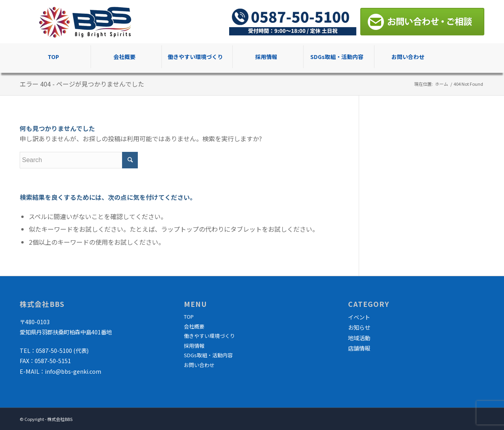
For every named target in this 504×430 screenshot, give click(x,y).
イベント (359, 317)
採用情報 (194, 346)
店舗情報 (359, 348)
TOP (189, 317)
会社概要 (194, 326)
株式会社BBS (60, 419)
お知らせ (359, 327)
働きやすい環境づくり (209, 336)
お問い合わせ (199, 365)
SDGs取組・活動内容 (208, 355)
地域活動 (359, 338)
